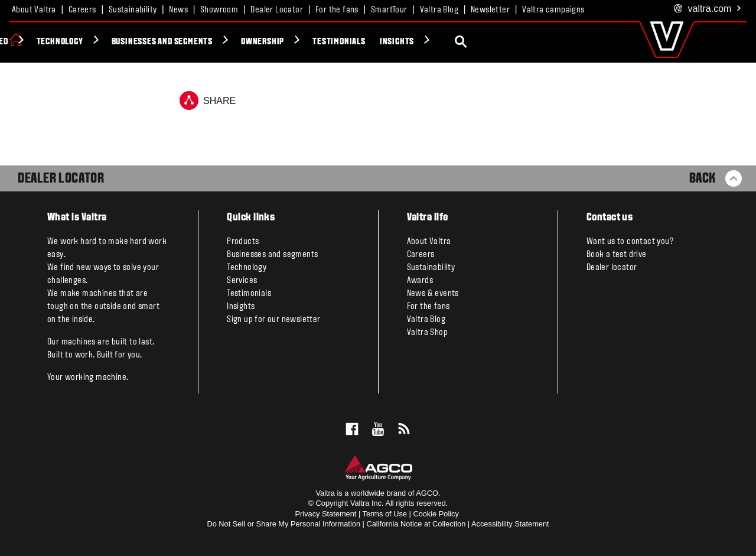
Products (51, 42)
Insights (554, 42)
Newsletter (490, 10)
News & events (433, 294)
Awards (420, 281)
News (178, 10)
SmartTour (389, 10)
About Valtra (34, 10)
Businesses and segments (319, 42)
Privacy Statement (326, 514)
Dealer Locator (277, 10)
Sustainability (133, 10)
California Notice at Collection (416, 524)
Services (242, 281)
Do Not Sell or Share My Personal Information (283, 524)
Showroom (219, 10)
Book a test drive (617, 255)
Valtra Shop (427, 333)
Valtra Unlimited (132, 42)
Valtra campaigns (553, 10)
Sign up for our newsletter (273, 320)
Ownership (420, 42)
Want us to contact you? (630, 242)
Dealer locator (612, 268)
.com (708, 9)
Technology (217, 42)
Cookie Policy (436, 514)
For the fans (337, 10)
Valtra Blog (439, 10)
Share (208, 100)
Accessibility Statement (510, 524)
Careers (82, 10)
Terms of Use (385, 514)
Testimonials (497, 42)
